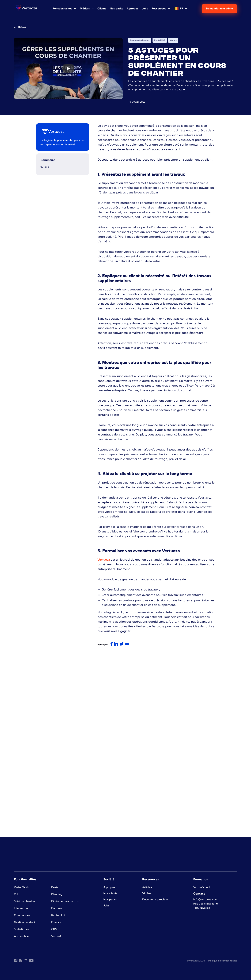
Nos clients (110, 893)
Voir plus (126, 819)
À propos (109, 887)
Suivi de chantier (25, 901)
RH (16, 894)
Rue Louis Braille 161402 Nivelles (206, 906)
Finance (56, 922)
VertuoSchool (202, 887)
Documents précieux (155, 899)
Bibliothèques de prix (65, 901)
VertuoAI (57, 936)
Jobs (106, 905)
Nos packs (110, 899)
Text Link (45, 167)
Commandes (22, 915)
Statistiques (22, 929)
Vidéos (147, 893)
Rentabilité (58, 915)
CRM (54, 929)
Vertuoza (104, 560)
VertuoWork (21, 887)
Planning (57, 894)
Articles (147, 887)
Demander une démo (219, 8)
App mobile (21, 936)
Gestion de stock (25, 922)
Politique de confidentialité (223, 961)
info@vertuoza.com (205, 899)
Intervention (22, 908)
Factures (57, 908)
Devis (55, 887)
